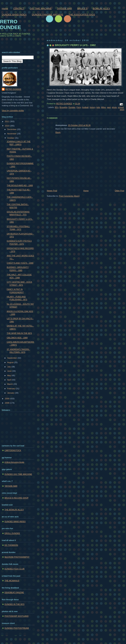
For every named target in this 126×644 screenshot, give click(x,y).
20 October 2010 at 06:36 (79, 125)
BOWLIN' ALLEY (101, 9)
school (121, 107)
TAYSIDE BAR (64, 9)
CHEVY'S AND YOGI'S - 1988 (20, 263)
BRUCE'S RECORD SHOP (16, 498)
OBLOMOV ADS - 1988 (17, 338)
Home (5, 9)
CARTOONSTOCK (13, 450)
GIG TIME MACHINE (41, 9)
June (10, 371)
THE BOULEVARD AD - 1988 (20, 185)
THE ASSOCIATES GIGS (82, 15)
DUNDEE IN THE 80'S (14, 604)
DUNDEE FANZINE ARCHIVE (48, 15)
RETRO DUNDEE (11, 24)
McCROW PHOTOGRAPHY (17, 557)
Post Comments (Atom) (69, 196)
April (9, 380)
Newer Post (52, 191)
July (9, 367)
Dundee (72, 107)
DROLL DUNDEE (12, 533)
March (10, 384)
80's (57, 107)
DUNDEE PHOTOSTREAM (17, 628)
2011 (7, 121)
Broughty (63, 107)
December (12, 129)
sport (122, 109)
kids (98, 107)
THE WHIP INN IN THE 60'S (19, 333)
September (12, 358)
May (9, 375)
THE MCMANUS (12, 581)
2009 (7, 399)
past (109, 107)
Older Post (120, 191)
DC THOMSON (11, 545)
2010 (7, 126)
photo (114, 107)
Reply (58, 132)
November (12, 134)
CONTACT (19, 9)
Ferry (79, 107)
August (11, 362)
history (93, 107)
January (11, 393)
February (11, 389)
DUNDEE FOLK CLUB (14, 569)
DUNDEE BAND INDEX (14, 15)
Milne (103, 107)
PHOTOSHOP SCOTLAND (16, 616)
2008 (7, 403)
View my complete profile (13, 111)
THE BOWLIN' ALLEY (14, 510)
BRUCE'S (82, 9)
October (11, 138)
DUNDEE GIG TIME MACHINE (18, 474)
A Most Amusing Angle (14, 462)
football (85, 107)
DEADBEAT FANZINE (14, 592)
